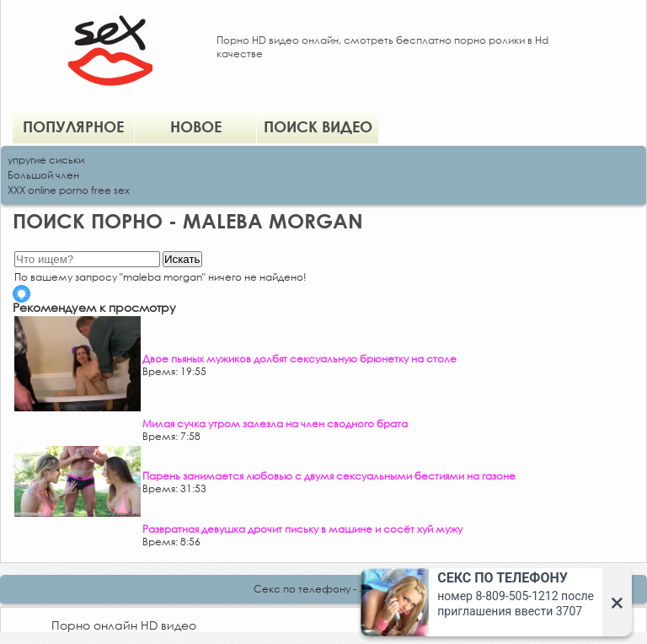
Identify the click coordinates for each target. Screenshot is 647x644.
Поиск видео (318, 126)
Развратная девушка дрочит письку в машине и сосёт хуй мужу (302, 529)
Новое (196, 126)
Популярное (73, 126)
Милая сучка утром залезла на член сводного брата (275, 424)
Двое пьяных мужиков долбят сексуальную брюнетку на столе (299, 359)
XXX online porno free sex (69, 190)
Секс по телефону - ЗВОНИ (323, 589)
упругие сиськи (46, 160)
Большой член (43, 175)
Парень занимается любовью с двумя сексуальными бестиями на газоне (329, 476)
